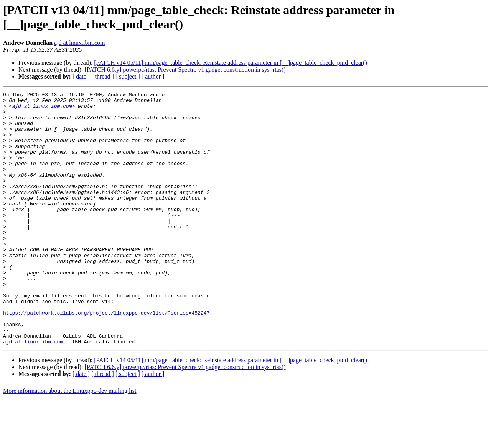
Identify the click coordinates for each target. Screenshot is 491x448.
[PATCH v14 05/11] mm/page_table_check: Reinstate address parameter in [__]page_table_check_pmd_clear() (230, 63)
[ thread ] (103, 76)
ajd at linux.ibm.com (79, 43)
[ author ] (153, 76)
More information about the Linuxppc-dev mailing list (70, 441)
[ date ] (81, 76)
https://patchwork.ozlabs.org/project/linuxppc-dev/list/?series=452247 (106, 358)
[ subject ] (128, 76)
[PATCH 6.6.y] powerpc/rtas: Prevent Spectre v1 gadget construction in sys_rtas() (185, 70)
